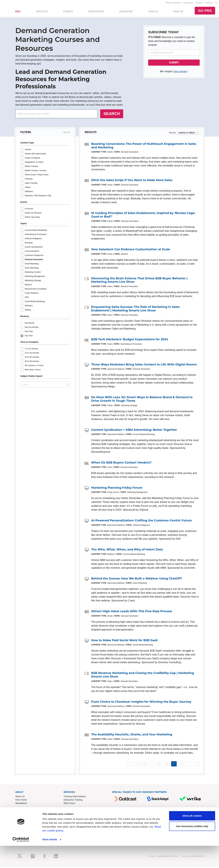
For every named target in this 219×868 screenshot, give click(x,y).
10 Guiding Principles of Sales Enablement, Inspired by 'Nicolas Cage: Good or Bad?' (143, 216)
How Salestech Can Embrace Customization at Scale (131, 251)
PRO (18, 12)
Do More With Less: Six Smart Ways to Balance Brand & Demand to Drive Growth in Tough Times (142, 400)
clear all (66, 134)
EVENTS (68, 12)
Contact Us (69, 819)
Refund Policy (71, 826)
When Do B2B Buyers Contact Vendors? (121, 464)
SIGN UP (178, 12)
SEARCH (112, 115)
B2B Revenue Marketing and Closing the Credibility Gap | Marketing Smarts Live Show (143, 676)
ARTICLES (42, 12)
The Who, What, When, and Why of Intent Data (127, 551)
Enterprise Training (73, 801)
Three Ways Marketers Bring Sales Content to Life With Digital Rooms (144, 366)
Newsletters (21, 804)
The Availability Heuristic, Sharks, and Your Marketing (132, 736)
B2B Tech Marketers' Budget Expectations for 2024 (130, 341)
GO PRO (205, 11)
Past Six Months (32, 328)
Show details (50, 862)
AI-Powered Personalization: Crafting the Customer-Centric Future (141, 522)
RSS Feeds (21, 801)
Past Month (30, 324)
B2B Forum (69, 804)
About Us (20, 798)
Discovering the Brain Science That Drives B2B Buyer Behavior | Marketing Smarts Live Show (139, 281)
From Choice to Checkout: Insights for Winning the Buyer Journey (141, 703)
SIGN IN (153, 12)
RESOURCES (96, 12)
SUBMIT (174, 64)
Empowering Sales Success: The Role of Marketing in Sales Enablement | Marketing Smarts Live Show (135, 310)
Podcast (199, 3)
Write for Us (21, 826)
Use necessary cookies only (192, 848)
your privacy (180, 73)
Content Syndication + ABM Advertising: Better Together (134, 431)
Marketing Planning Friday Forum (117, 489)
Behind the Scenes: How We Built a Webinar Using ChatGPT (137, 580)
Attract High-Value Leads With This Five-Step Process (132, 613)
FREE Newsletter (173, 3)
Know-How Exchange (74, 823)
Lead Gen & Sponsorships (28, 819)
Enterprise (188, 3)
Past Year (29, 333)
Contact (209, 3)
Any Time (29, 337)
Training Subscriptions (75, 798)
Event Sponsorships (25, 823)
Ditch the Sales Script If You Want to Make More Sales (132, 181)
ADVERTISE (126, 12)
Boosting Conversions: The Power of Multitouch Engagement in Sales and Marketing (144, 147)
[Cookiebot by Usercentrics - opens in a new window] (21, 862)
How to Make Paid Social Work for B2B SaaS (124, 641)
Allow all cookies (192, 838)
